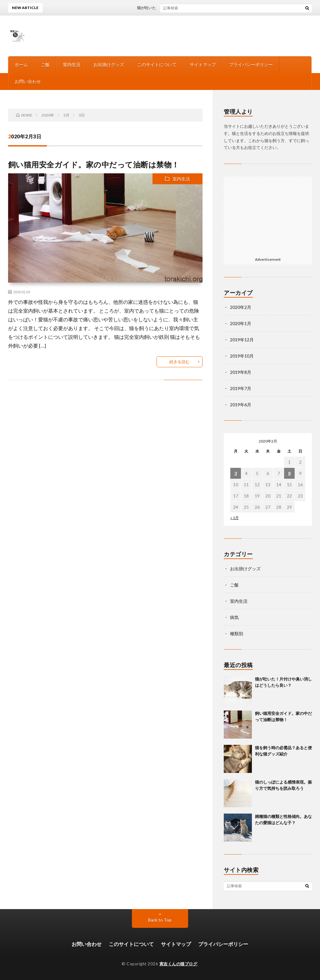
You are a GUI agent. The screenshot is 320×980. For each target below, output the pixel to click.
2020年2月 (241, 307)
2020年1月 (241, 323)
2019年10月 (242, 356)
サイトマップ (203, 64)
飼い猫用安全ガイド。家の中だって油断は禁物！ (94, 164)
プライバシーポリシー (251, 64)
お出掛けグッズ (109, 64)
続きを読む (180, 362)
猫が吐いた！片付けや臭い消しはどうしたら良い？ (184, 8)
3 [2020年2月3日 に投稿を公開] (236, 473)
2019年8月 (241, 372)
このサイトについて (157, 64)
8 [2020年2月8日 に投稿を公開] (289, 473)
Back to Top (160, 920)
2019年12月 (242, 340)
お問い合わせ (28, 81)
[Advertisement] (268, 215)
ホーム (21, 64)
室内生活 (72, 64)
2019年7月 (241, 388)
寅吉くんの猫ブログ (178, 964)
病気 (234, 617)
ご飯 (45, 64)
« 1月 (235, 518)
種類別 (237, 634)
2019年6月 (241, 405)
